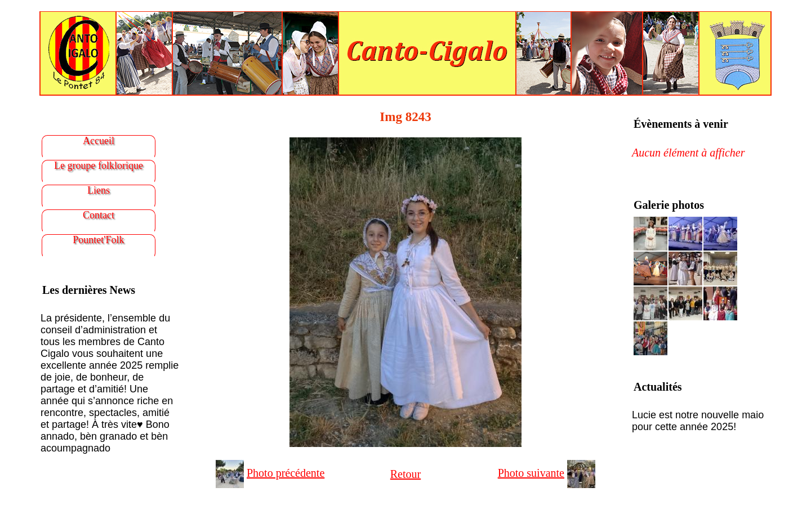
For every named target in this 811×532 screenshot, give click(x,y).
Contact (99, 215)
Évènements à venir (681, 124)
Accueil (99, 141)
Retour (405, 474)
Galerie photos (669, 205)
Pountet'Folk (98, 240)
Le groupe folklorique (99, 166)
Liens (99, 190)
